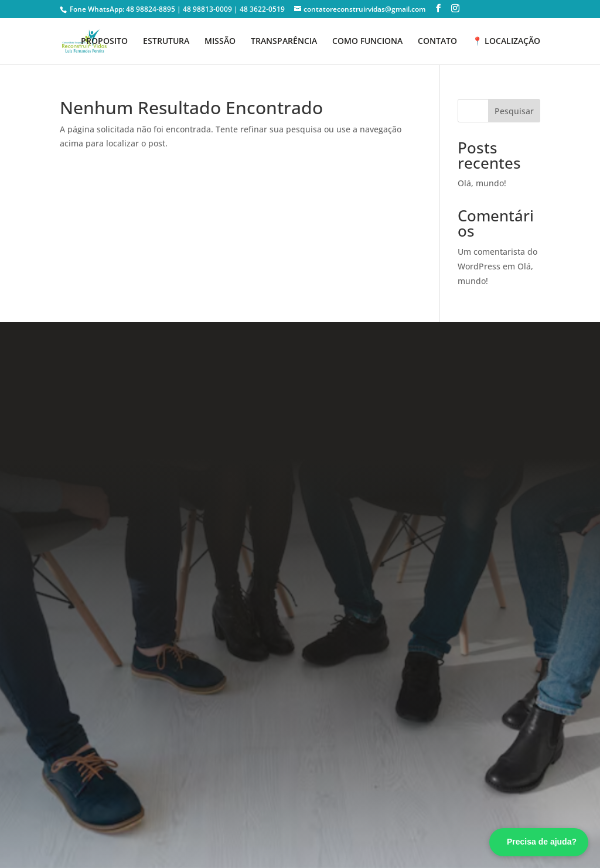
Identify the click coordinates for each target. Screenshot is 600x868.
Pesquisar (514, 111)
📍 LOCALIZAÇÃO (506, 42)
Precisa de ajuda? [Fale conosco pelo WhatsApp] (542, 842)
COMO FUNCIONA (367, 42)
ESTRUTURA (166, 42)
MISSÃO (220, 42)
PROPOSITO (104, 42)
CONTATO (437, 42)
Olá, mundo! (482, 183)
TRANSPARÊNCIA (284, 42)
